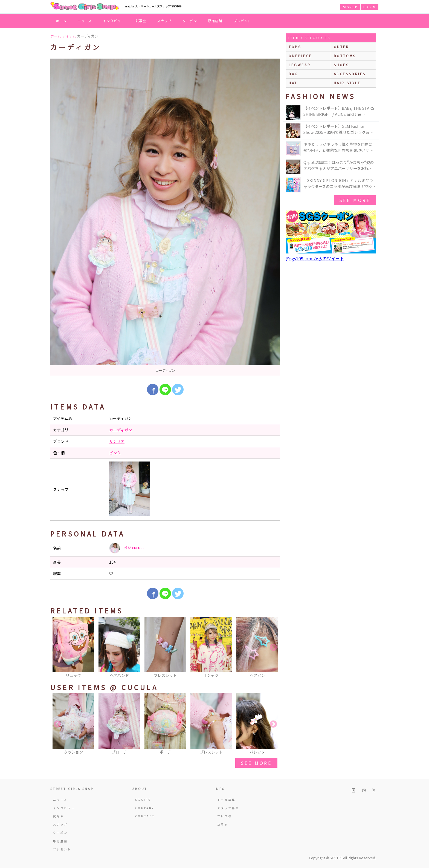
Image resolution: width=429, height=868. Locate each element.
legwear (300, 65)
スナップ (164, 21)
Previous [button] (57, 648)
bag (293, 74)
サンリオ (117, 441)
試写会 (141, 21)
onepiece (300, 56)
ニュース (85, 21)
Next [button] (273, 648)
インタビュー (113, 21)
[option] (165, 217)
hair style (347, 83)
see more (256, 763)
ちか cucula (126, 548)
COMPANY (145, 808)
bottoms (345, 56)
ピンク (115, 453)
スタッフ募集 (228, 808)
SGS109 (143, 800)
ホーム (61, 21)
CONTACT (145, 816)
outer (342, 47)
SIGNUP (350, 7)
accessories (350, 74)
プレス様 (224, 816)
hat (293, 83)
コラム (223, 824)
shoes (341, 65)
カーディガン (121, 430)
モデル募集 (226, 800)
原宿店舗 (215, 21)
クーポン (190, 21)
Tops (295, 47)
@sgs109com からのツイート (315, 258)
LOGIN (369, 7)
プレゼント (242, 21)
